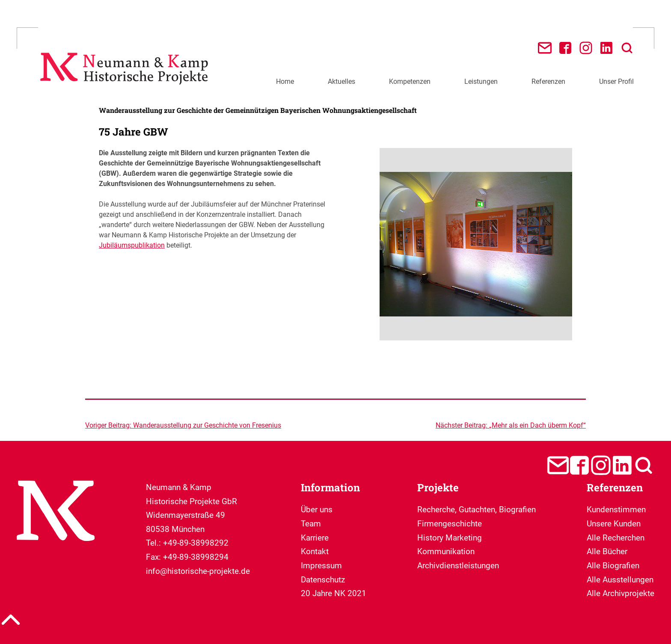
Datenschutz (323, 580)
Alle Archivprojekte (621, 593)
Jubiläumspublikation (132, 245)
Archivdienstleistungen (458, 566)
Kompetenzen (410, 81)
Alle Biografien (613, 566)
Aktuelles (341, 81)
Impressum (321, 566)
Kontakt (315, 551)
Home (285, 81)
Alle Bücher (607, 551)
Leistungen (481, 81)
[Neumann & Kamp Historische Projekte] (127, 90)
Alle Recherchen (616, 538)
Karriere (315, 538)
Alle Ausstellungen (620, 580)
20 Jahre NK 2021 (334, 593)
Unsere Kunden (614, 524)
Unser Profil (616, 81)
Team (311, 524)
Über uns (317, 510)
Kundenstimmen (616, 510)
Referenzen (548, 81)
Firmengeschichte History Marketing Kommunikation (450, 538)
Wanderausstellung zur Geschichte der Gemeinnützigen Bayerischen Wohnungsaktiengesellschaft (258, 110)
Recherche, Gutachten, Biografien (477, 510)
